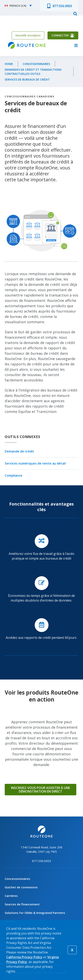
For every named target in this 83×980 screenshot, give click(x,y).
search (75, 13)
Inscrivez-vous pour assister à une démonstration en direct (41, 790)
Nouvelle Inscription (28, 35)
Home (9, 64)
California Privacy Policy (24, 957)
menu (76, 45)
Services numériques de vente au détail (35, 463)
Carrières (11, 896)
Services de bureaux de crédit (27, 79)
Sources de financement (22, 904)
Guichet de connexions (21, 887)
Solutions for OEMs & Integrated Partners (35, 913)
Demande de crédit (19, 451)
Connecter (60, 35)
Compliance (14, 476)
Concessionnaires (36, 64)
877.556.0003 (62, 6)
